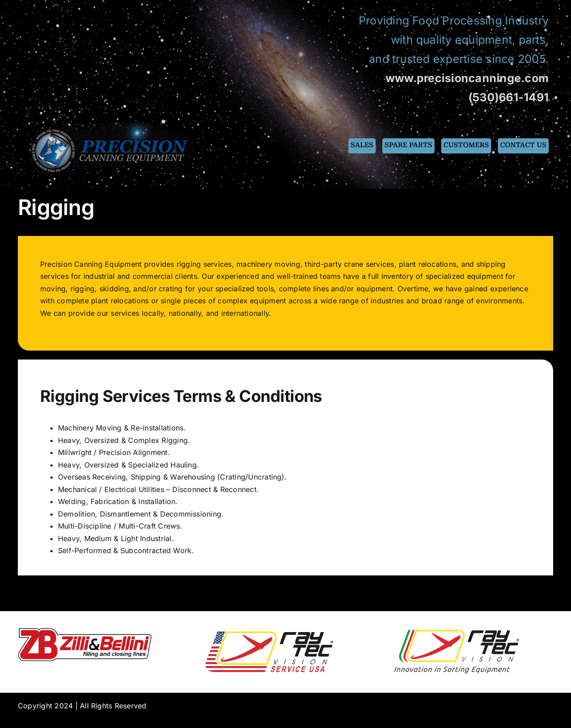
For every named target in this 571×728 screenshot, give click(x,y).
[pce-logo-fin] (112, 122)
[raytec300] (456, 632)
